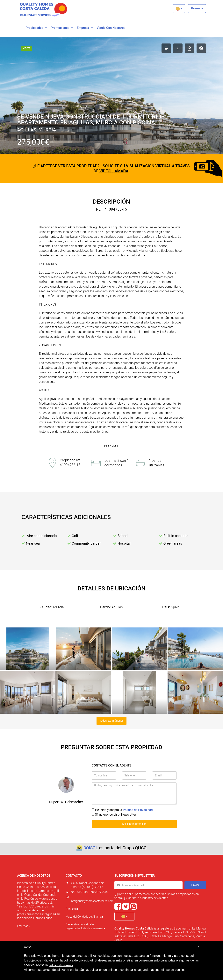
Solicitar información (134, 824)
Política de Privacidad (138, 810)
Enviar (195, 885)
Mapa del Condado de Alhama (85, 917)
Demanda (197, 8)
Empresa (83, 28)
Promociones (60, 28)
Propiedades (34, 28)
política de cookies (61, 965)
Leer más (23, 926)
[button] (179, 9)
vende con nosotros (111, 28)
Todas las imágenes (111, 721)
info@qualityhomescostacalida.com (92, 901)
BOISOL (91, 848)
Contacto (72, 909)
